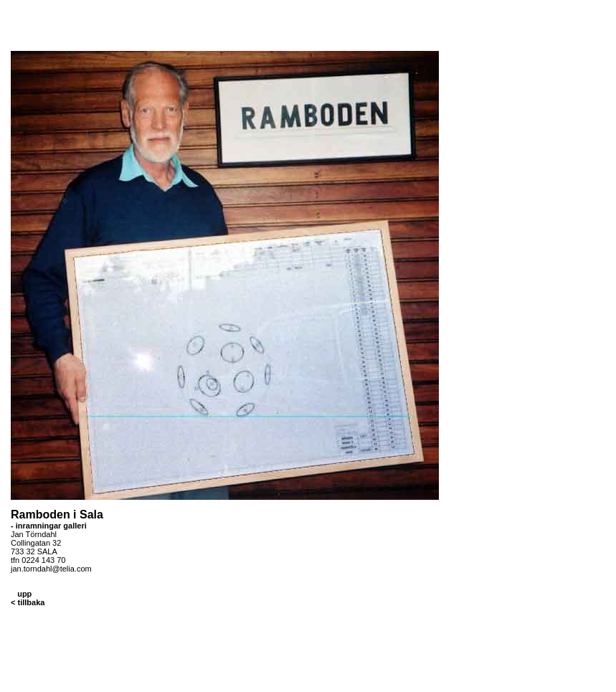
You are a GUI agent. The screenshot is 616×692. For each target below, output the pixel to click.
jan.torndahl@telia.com (51, 569)
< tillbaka (28, 602)
